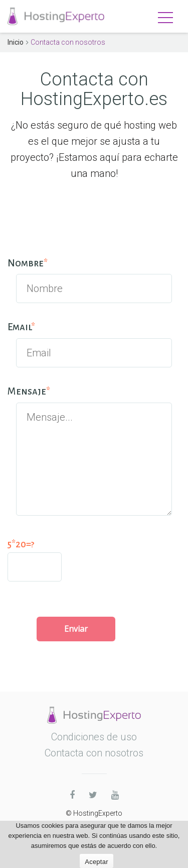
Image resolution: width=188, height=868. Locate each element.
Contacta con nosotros (94, 753)
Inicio (16, 42)
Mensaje (29, 391)
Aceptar (97, 862)
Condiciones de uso (94, 737)
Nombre (28, 263)
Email (21, 327)
